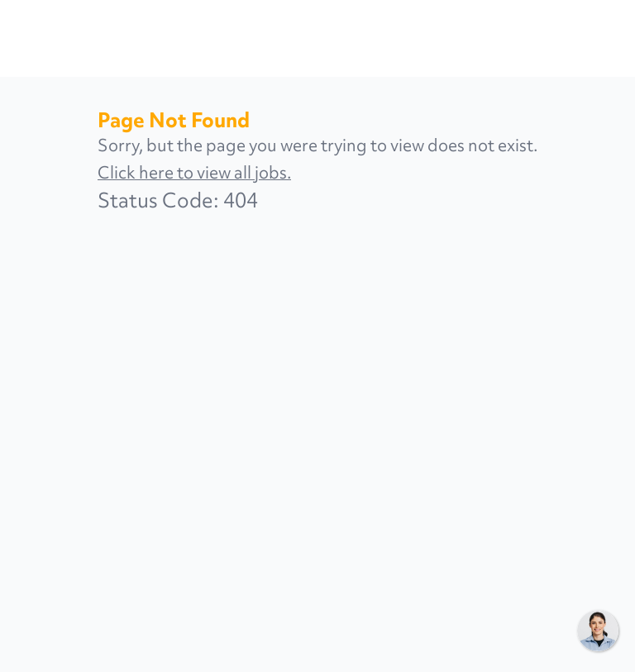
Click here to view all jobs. (194, 172)
